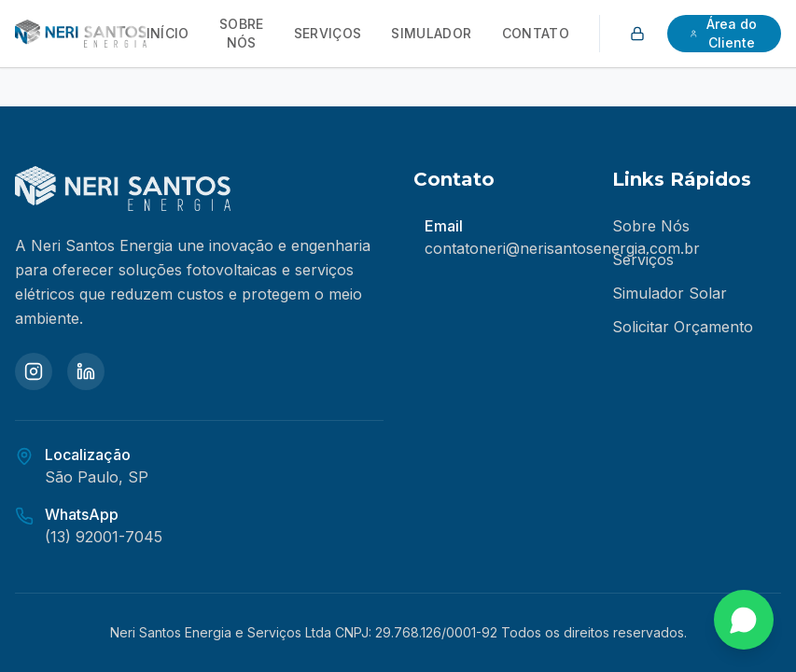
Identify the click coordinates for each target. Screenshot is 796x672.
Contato (536, 33)
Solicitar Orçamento (683, 327)
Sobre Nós (242, 33)
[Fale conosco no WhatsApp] (744, 620)
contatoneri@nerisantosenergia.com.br (562, 248)
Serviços (328, 33)
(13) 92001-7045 (104, 537)
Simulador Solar (670, 293)
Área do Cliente (723, 33)
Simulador (431, 33)
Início (168, 33)
